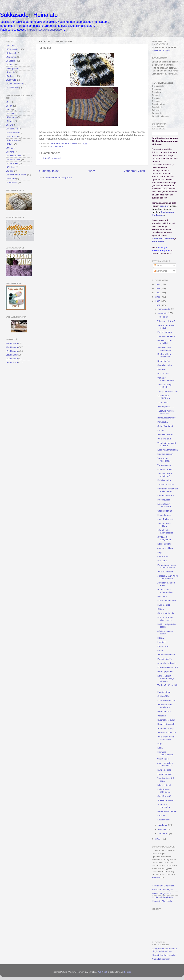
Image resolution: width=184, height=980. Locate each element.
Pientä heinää (164, 711)
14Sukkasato (12, 49)
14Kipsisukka (12, 129)
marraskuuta (164, 309)
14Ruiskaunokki (13, 156)
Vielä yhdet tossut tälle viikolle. (166, 738)
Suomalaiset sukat (166, 720)
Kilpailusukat (164, 820)
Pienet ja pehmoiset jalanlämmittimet (167, 566)
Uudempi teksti (49, 171)
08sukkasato (12, 343)
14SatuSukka (12, 163)
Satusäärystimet (165, 426)
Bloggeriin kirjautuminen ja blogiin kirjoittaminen (165, 950)
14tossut (10, 72)
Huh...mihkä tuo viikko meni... (165, 619)
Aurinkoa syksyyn (166, 728)
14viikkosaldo (12, 88)
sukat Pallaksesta (166, 519)
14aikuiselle (11, 53)
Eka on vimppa (165, 332)
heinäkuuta (164, 833)
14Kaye (9, 125)
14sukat (9, 65)
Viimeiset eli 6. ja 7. (167, 321)
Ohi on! (161, 609)
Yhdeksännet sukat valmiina (167, 444)
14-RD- (9, 106)
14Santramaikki (13, 159)
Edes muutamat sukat (168, 450)
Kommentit (160, 271)
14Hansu (10, 121)
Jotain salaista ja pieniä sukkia (165, 764)
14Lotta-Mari (12, 136)
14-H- (8, 102)
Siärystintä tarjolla (166, 613)
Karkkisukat (163, 646)
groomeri (165, 206)
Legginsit (162, 642)
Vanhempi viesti (134, 171)
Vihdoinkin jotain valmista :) (165, 706)
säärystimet (163, 556)
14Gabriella (11, 117)
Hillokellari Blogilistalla (163, 897)
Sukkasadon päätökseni (164, 397)
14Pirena (10, 152)
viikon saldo (163, 759)
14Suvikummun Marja (16, 175)
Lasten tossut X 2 (166, 495)
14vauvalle (11, 80)
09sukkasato (57, 147)
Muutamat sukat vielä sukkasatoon (168, 490)
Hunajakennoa (164, 515)
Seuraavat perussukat (164, 806)
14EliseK (10, 113)
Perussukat (163, 422)
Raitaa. (161, 638)
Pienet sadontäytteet (167, 811)
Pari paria (162, 561)
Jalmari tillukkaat (165, 548)
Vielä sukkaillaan (165, 572)
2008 (158, 839)
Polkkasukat (163, 374)
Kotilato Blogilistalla (161, 893)
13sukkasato (12, 362)
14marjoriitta (12, 182)
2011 (158, 297)
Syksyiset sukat (165, 365)
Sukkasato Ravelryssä (163, 890)
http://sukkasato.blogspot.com (46, 30)
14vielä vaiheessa (14, 84)
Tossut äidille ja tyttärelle (165, 386)
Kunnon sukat (164, 770)
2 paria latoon (164, 692)
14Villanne (11, 179)
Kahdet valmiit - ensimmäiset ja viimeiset (166, 678)
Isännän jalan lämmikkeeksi (165, 531)
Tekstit (158, 265)
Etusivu (92, 171)
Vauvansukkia (164, 465)
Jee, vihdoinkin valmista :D (165, 475)
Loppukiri (162, 430)
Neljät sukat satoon (167, 601)
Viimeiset (162, 369)
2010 (158, 301)
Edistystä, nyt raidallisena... (165, 505)
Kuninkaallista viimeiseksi (164, 355)
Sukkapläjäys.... (165, 696)
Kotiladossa (158, 878)
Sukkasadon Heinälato (29, 15)
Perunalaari (158, 241)
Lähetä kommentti (52, 158)
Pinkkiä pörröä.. (165, 659)
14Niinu (9, 148)
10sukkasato (12, 351)
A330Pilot (102, 972)
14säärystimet (12, 68)
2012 (158, 293)
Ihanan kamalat (165, 774)
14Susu (9, 171)
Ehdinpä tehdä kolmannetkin (165, 591)
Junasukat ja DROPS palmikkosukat (168, 577)
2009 (158, 305)
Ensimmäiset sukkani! (168, 667)
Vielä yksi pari (164, 439)
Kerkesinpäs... (164, 361)
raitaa (160, 651)
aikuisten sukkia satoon (165, 632)
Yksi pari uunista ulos (168, 391)
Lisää (160, 748)
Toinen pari (163, 317)
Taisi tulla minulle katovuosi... (166, 412)
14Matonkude (12, 140)
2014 (158, 284)
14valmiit (10, 76)
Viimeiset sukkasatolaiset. (166, 379)
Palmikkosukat (164, 480)
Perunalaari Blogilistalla (163, 886)
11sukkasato (12, 355)
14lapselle (10, 61)
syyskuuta (163, 825)
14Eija (9, 110)
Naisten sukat (164, 544)
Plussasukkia (164, 500)
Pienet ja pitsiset (165, 672)
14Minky (10, 144)
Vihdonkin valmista (166, 655)
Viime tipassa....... (166, 407)
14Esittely (10, 45)
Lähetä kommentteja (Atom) (58, 178)
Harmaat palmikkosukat (166, 753)
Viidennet (162, 716)
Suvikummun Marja (161, 50)
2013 (158, 288)
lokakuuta (163, 313)
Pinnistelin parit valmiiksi (165, 342)
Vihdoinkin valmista (167, 733)
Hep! (160, 552)
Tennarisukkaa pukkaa (164, 525)
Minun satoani (164, 785)
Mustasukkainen (165, 454)
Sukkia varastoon (166, 800)
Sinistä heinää (164, 796)
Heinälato (157, 238)
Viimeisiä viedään (166, 435)
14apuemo (11, 57)
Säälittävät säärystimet (164, 538)
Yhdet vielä (163, 403)
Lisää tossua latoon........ (164, 791)
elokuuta (162, 829)
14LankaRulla (12, 133)
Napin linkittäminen (161, 959)
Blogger (127, 972)
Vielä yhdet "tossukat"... (164, 460)
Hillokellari (168, 238)
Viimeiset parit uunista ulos (164, 349)
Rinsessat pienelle (166, 724)
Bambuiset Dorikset (167, 418)
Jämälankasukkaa (166, 336)
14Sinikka (10, 167)
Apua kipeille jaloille (167, 663)
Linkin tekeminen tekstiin (164, 955)
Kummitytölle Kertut (167, 701)
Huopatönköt (164, 605)
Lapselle (161, 816)
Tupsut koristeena (166, 485)
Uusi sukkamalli (165, 469)
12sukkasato (12, 359)
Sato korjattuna (165, 511)
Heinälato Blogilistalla (162, 901)
